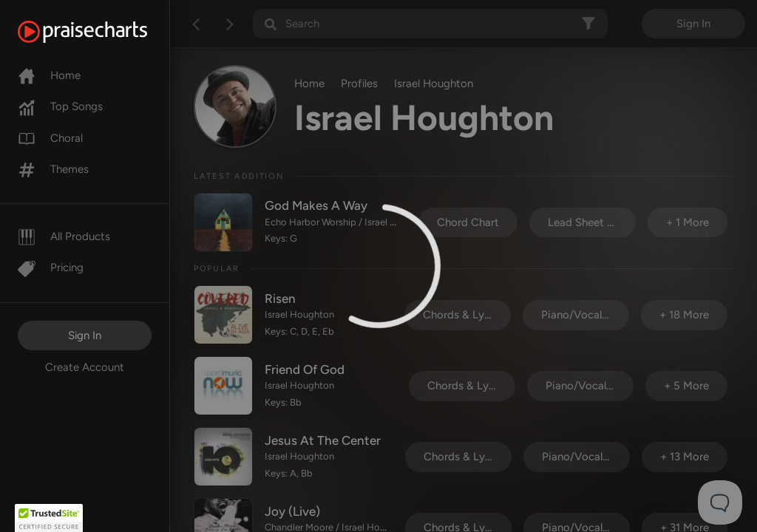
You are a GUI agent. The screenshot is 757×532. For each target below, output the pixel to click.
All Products (64, 236)
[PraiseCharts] (101, 32)
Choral (50, 138)
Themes (53, 169)
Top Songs (60, 106)
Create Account (85, 367)
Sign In (85, 335)
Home (49, 75)
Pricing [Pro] (51, 267)
